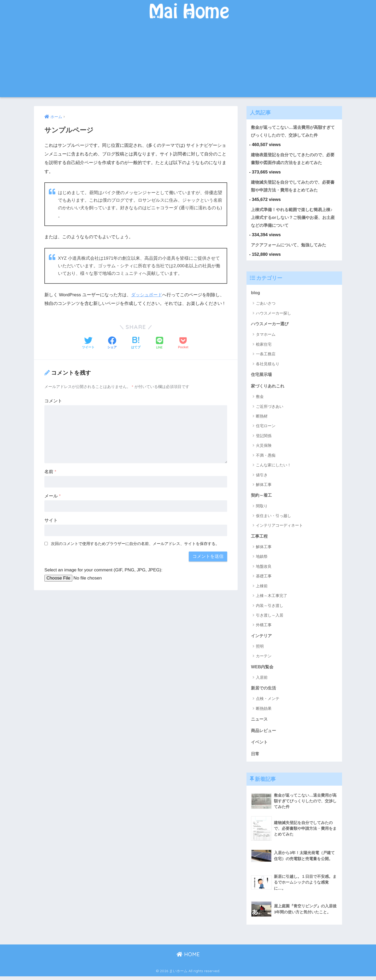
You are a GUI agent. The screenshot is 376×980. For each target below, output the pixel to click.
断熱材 (262, 418)
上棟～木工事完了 (272, 598)
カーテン (264, 659)
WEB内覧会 (263, 669)
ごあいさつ (266, 305)
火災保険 (264, 448)
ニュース (260, 722)
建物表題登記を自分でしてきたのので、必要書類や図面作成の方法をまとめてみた (293, 159)
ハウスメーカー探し (274, 315)
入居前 (262, 680)
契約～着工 (262, 497)
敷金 (260, 399)
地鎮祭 (262, 559)
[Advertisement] (188, 61)
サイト (51, 520)
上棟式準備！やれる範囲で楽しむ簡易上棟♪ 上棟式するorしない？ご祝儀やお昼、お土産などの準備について (295, 218)
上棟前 (262, 588)
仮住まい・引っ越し (274, 518)
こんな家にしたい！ (274, 467)
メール (52, 496)
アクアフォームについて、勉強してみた (291, 246)
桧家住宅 (264, 346)
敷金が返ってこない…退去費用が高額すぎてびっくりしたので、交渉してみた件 (293, 131)
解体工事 (264, 487)
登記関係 (264, 438)
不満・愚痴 (266, 457)
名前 (50, 472)
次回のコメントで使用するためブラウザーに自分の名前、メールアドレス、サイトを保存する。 (135, 544)
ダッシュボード (147, 295)
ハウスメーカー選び (271, 325)
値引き (262, 477)
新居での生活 (264, 691)
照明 (260, 649)
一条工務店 (266, 356)
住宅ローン (266, 428)
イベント (260, 746)
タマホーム (266, 336)
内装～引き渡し (270, 608)
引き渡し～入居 (270, 618)
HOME (188, 958)
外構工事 (264, 627)
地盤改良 (264, 569)
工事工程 (260, 538)
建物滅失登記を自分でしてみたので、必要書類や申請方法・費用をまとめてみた (293, 187)
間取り (262, 508)
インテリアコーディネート (279, 528)
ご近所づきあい (270, 408)
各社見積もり (268, 366)
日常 (255, 757)
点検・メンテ (268, 702)
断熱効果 (264, 712)
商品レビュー (264, 734)
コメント (53, 401)
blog (255, 294)
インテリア (262, 638)
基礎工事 (264, 579)
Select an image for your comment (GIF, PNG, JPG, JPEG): (103, 570)
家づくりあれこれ (269, 388)
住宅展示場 (262, 376)
